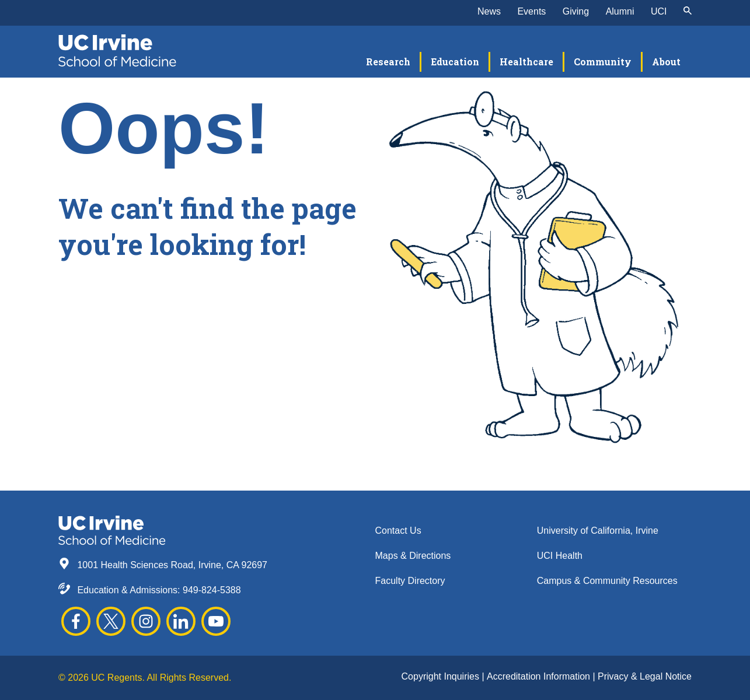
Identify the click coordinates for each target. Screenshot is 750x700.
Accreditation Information (540, 676)
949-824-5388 (212, 590)
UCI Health (560, 556)
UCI (659, 11)
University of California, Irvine (598, 531)
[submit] (688, 12)
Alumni (620, 11)
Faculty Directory (410, 581)
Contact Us (398, 531)
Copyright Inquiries (442, 676)
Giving (576, 11)
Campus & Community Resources (607, 581)
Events (531, 11)
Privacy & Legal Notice (645, 676)
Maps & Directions (413, 556)
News (489, 11)
